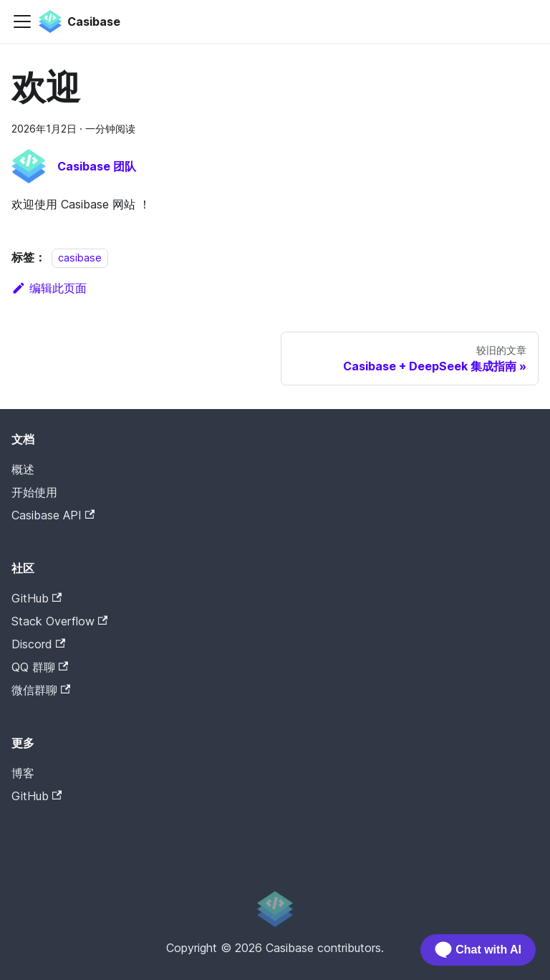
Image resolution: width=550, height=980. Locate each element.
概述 (23, 469)
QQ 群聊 (40, 667)
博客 (23, 773)
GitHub (37, 598)
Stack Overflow (59, 621)
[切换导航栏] (22, 21)
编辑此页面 (49, 288)
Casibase (72, 818)
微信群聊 (41, 690)
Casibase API (53, 515)
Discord (38, 644)
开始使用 (34, 492)
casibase (80, 258)
